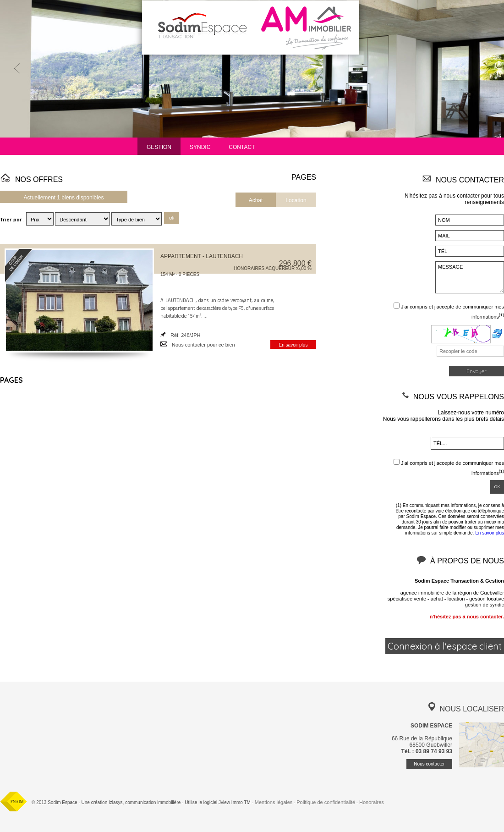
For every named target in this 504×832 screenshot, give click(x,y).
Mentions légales (274, 802)
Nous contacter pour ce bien (203, 345)
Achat (256, 200)
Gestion (159, 147)
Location (296, 200)
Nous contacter (429, 764)
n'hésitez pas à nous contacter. (467, 617)
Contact (242, 147)
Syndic (200, 147)
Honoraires (372, 802)
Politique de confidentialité (326, 802)
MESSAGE (470, 277)
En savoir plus (293, 345)
